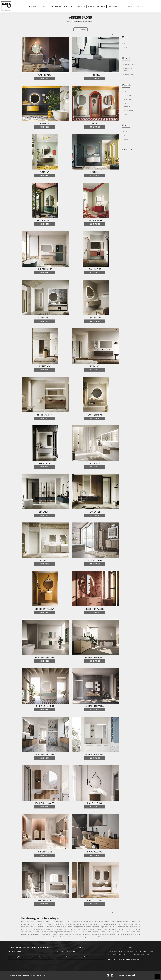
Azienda (33, 6)
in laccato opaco (127, 99)
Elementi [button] (126, 58)
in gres (124, 91)
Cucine (43, 6)
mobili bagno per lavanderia (127, 69)
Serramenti (114, 6)
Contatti (139, 6)
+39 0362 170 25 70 (67, 952)
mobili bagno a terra (129, 64)
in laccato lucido (127, 95)
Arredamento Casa (58, 6)
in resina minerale (128, 110)
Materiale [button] (127, 85)
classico (125, 131)
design (124, 135)
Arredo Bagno (90, 21)
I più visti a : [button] (127, 150)
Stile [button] (124, 125)
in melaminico (127, 107)
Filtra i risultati (80, 29)
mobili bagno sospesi (129, 74)
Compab (125, 47)
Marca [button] (125, 37)
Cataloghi (127, 6)
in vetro (125, 114)
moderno (125, 139)
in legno (125, 103)
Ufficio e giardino (97, 6)
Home (69, 21)
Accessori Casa (78, 6)
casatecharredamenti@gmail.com (76, 957)
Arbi (123, 44)
